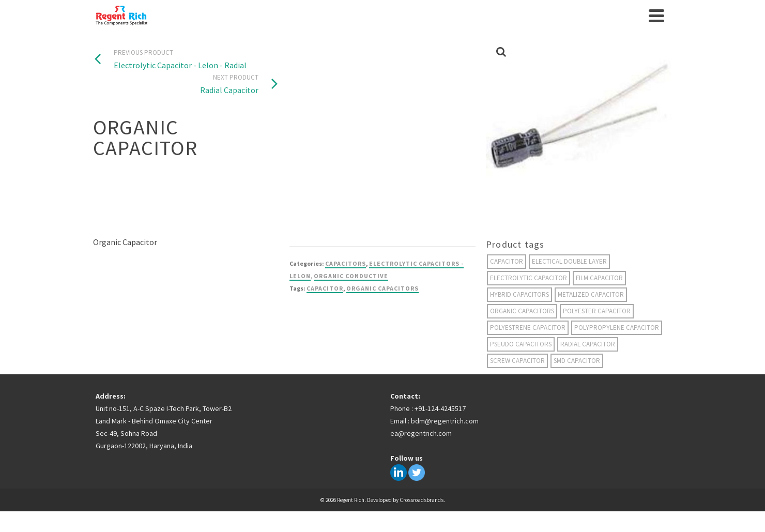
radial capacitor (588, 344)
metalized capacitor (591, 294)
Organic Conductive (351, 276)
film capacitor (599, 278)
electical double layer (569, 261)
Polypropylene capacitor (617, 328)
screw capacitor (517, 361)
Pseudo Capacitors (521, 344)
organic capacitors (382, 288)
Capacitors (346, 263)
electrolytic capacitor (529, 278)
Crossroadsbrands (422, 500)
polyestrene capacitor (528, 328)
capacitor (325, 288)
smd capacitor (577, 361)
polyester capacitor (597, 311)
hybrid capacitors (519, 294)
